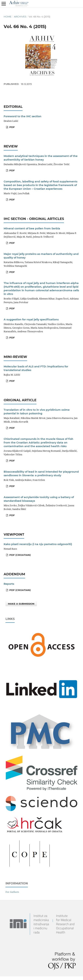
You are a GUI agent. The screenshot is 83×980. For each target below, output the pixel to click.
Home (8, 17)
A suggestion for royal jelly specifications (31, 320)
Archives (20, 17)
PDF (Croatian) (20, 555)
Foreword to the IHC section (23, 116)
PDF (12, 127)
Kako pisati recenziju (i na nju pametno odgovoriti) (38, 544)
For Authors (12, 892)
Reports (9, 584)
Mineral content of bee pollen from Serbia (32, 228)
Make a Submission (21, 604)
